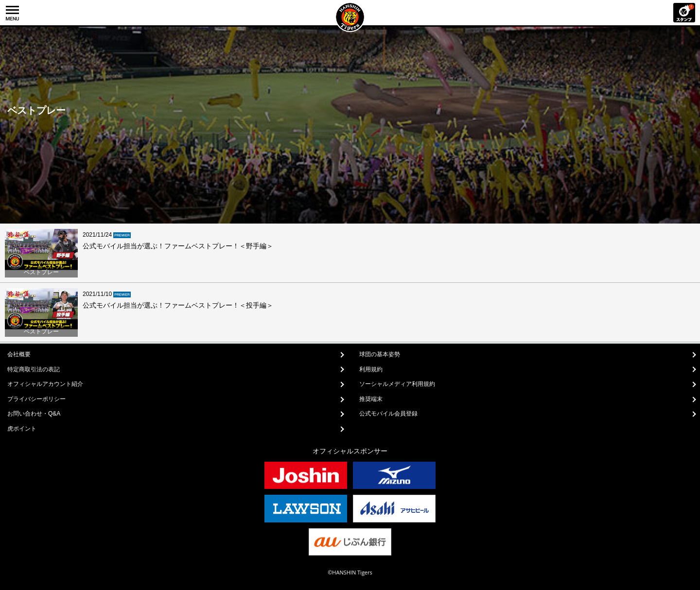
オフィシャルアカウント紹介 (45, 384)
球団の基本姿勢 (380, 354)
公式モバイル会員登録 (388, 414)
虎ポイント (22, 429)
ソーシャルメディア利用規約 (397, 384)
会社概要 (19, 354)
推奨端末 (371, 399)
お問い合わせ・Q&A (34, 414)
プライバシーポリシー (36, 399)
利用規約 (371, 369)
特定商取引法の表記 (34, 369)
